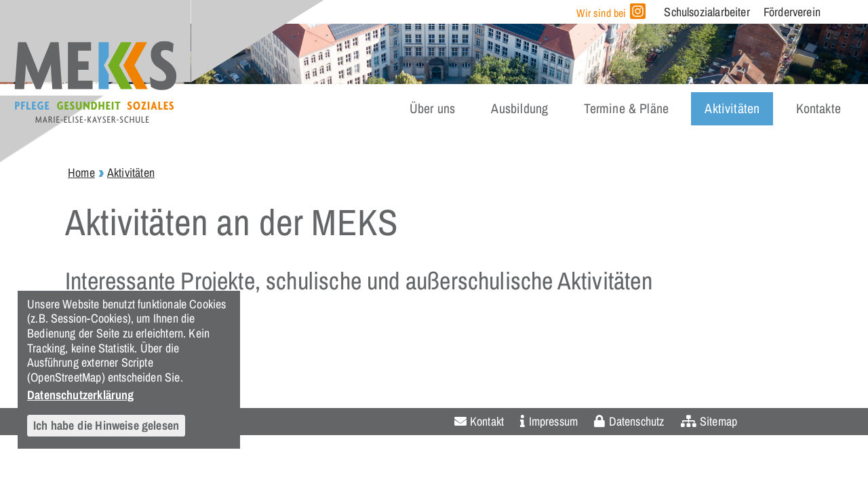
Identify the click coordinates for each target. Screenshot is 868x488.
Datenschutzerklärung (81, 394)
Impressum (554, 421)
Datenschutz (637, 421)
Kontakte (818, 108)
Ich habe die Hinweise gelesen (106, 425)
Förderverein (792, 12)
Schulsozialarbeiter (707, 12)
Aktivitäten (732, 108)
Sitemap (718, 421)
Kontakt (487, 421)
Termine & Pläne (626, 108)
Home (81, 172)
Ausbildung (519, 108)
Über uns (432, 108)
